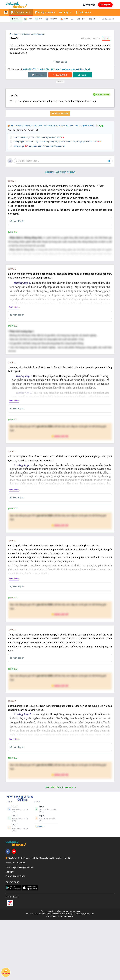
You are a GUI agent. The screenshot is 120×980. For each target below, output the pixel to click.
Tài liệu (62, 12)
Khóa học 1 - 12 (17, 12)
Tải (82, 75)
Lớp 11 (17, 34)
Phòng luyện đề (42, 12)
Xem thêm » (14, 337)
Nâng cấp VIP (60, 497)
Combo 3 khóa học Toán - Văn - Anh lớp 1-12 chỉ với (39, 137)
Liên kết (10, 932)
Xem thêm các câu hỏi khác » (60, 848)
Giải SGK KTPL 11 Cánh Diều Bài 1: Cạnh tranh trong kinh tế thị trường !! (57, 69)
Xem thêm (40, 887)
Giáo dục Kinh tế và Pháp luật (33, 34)
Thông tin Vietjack (16, 937)
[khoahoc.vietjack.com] (16, 5)
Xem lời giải (60, 62)
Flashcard (38, 75)
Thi (60, 75)
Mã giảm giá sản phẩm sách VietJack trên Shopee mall (39, 146)
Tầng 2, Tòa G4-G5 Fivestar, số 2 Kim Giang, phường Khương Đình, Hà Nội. (39, 919)
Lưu (106, 39)
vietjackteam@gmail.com (22, 928)
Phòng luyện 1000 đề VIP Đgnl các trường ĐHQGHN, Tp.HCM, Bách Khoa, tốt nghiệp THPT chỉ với (57, 142)
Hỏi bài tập (6, 971)
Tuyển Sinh (80, 12)
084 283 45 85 (19, 923)
